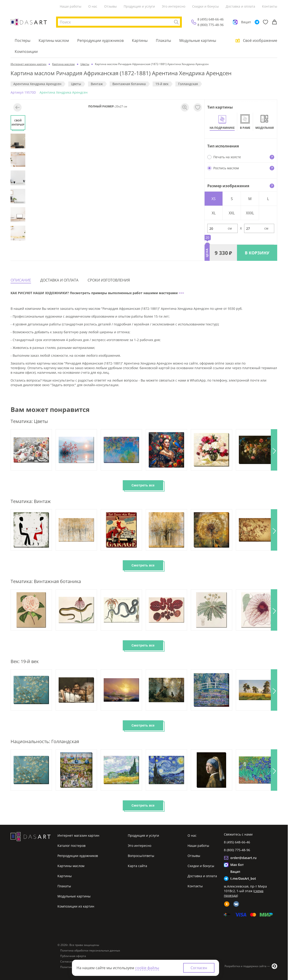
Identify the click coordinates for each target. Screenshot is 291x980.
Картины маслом (54, 40)
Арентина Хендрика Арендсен (37, 84)
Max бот (237, 865)
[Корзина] (274, 22)
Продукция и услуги (139, 6)
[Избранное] (265, 22)
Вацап (246, 22)
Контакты (270, 6)
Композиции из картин (76, 906)
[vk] (236, 904)
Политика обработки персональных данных (90, 951)
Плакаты (163, 40)
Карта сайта (137, 866)
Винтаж (97, 84)
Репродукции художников (100, 40)
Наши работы (71, 6)
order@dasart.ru (243, 858)
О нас (93, 6)
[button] (274, 450)
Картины (140, 40)
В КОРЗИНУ (257, 253)
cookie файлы (147, 968)
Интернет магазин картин (78, 835)
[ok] (227, 904)
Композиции (26, 52)
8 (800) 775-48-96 (211, 25)
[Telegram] (257, 22)
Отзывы (110, 6)
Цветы (76, 84)
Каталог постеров (71, 846)
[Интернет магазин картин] (29, 22)
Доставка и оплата (240, 6)
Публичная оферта (73, 956)
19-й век (162, 84)
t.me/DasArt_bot (243, 878)
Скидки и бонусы (205, 6)
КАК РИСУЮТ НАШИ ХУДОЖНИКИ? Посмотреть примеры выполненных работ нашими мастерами (94, 293)
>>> (181, 293)
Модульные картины (198, 40)
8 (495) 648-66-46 (211, 19)
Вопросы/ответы (141, 856)
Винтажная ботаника (129, 84)
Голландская (188, 84)
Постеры (23, 40)
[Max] (235, 22)
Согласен (199, 968)
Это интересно (174, 6)
